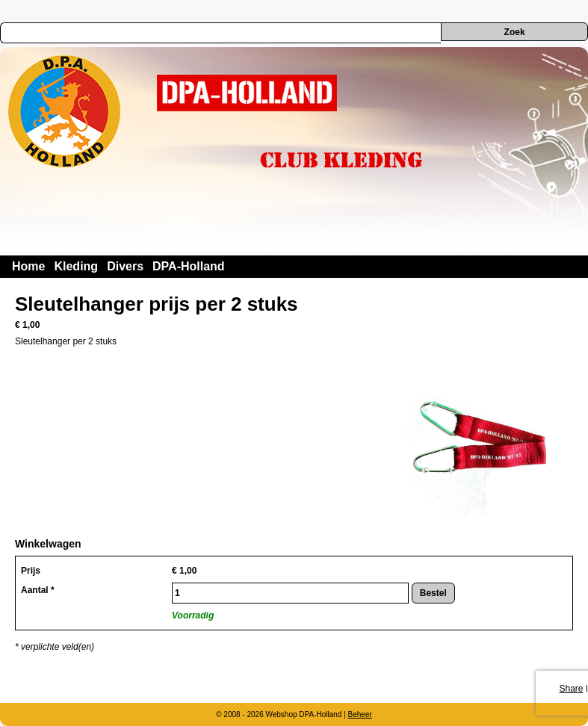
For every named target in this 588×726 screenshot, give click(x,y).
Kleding (76, 266)
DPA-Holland (189, 266)
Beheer (360, 714)
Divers (125, 266)
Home (28, 266)
